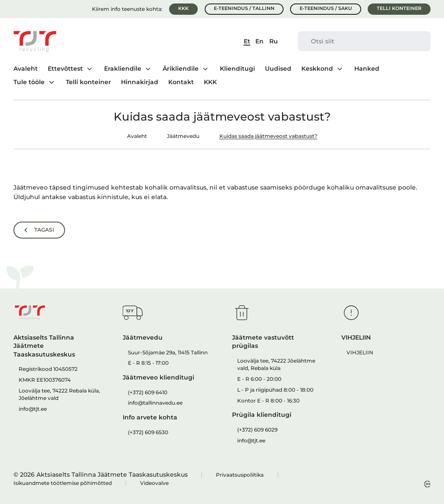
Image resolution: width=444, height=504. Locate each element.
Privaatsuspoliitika (240, 475)
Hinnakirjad (140, 82)
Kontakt (181, 82)
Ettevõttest (65, 69)
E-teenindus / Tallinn (244, 8)
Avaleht (26, 69)
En (260, 41)
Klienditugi (237, 69)
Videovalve (154, 483)
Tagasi (44, 230)
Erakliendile (123, 69)
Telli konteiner (399, 8)
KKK (183, 8)
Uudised (278, 69)
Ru (274, 41)
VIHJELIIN (360, 352)
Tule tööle (29, 82)
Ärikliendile (181, 69)
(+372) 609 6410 (148, 392)
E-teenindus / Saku (326, 8)
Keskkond (317, 69)
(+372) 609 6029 (257, 430)
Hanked (367, 69)
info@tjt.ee (33, 409)
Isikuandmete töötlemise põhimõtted (63, 483)
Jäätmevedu (183, 136)
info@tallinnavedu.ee (155, 403)
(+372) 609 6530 (148, 432)
